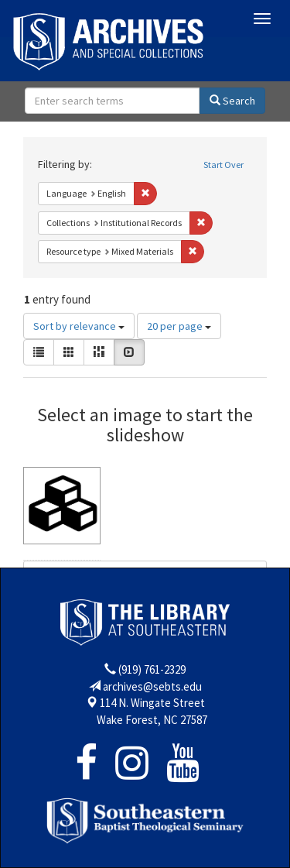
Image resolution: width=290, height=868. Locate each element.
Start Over (223, 165)
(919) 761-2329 (152, 669)
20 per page (179, 326)
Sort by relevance (79, 326)
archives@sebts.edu (152, 686)
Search (232, 101)
